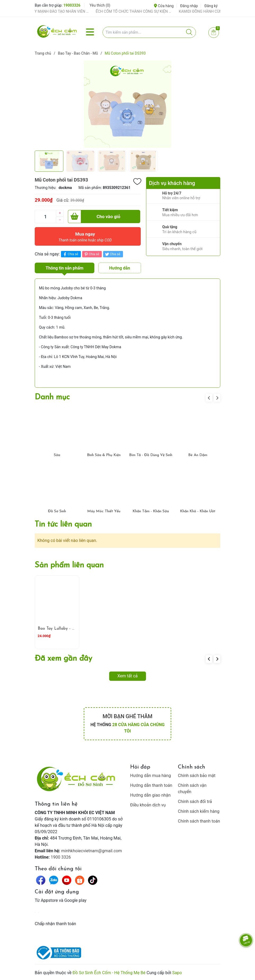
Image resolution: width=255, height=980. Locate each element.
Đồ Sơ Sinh (57, 511)
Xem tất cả (128, 676)
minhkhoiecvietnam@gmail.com (92, 851)
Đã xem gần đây (63, 659)
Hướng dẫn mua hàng (151, 776)
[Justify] (189, 32)
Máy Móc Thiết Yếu (104, 511)
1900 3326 (61, 857)
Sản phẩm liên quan (69, 565)
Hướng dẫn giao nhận (150, 795)
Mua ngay (85, 238)
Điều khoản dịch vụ (148, 805)
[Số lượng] (45, 217)
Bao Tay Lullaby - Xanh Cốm (64, 629)
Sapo (177, 973)
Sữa (57, 455)
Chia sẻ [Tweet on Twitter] (112, 254)
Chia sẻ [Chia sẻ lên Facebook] (70, 254)
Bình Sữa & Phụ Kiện (104, 455)
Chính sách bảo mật (197, 776)
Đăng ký (211, 6)
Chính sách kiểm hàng (199, 811)
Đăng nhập (189, 6)
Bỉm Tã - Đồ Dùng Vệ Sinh (151, 455)
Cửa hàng (164, 6)
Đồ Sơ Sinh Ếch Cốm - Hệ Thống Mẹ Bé (109, 973)
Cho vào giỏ (94, 217)
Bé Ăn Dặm (198, 455)
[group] (127, 104)
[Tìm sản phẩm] (149, 32)
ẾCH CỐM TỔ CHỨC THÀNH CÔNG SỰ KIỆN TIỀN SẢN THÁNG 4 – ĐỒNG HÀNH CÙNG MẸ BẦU (139, 11)
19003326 (72, 5)
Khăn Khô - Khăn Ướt (198, 511)
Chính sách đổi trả (195, 802)
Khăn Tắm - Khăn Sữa (151, 511)
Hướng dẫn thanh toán (151, 785)
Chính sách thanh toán (199, 821)
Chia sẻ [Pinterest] (91, 254)
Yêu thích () (100, 5)
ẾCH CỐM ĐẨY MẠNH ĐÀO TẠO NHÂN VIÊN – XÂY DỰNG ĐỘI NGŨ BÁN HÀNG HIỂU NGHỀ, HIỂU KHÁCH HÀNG (56, 11)
